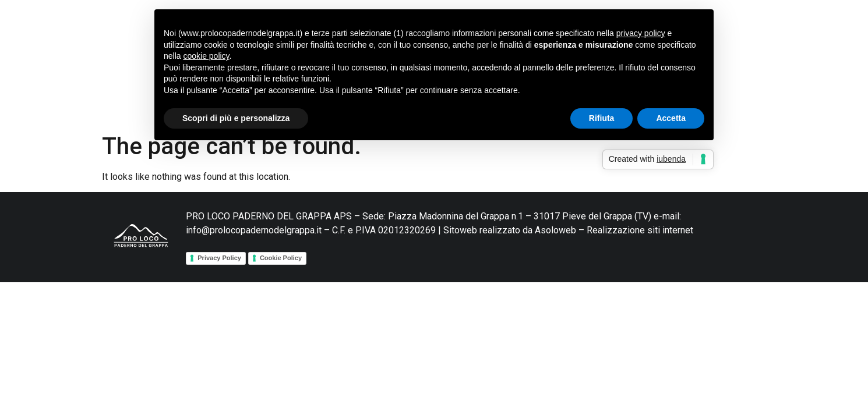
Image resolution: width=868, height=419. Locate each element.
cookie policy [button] (206, 56)
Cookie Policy (281, 258)
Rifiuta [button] (602, 118)
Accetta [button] (671, 118)
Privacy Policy (219, 258)
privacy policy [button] (641, 33)
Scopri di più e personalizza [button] (236, 118)
